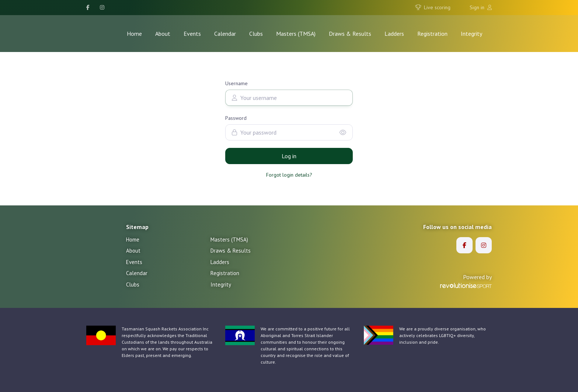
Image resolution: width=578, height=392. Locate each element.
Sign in (481, 7)
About (163, 34)
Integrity (471, 34)
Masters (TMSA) (296, 34)
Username (236, 83)
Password (236, 118)
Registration (432, 34)
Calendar (225, 34)
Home (134, 34)
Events (192, 34)
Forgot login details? (289, 175)
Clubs (256, 34)
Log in (289, 156)
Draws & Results (350, 34)
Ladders (394, 34)
